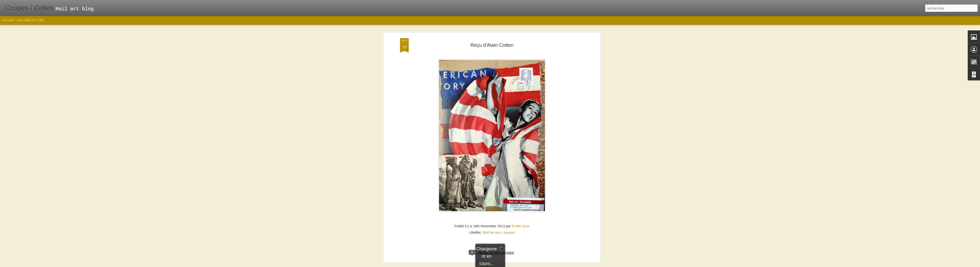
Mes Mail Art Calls (31, 20)
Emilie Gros (521, 150)
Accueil (8, 20)
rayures (509, 156)
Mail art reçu (492, 156)
